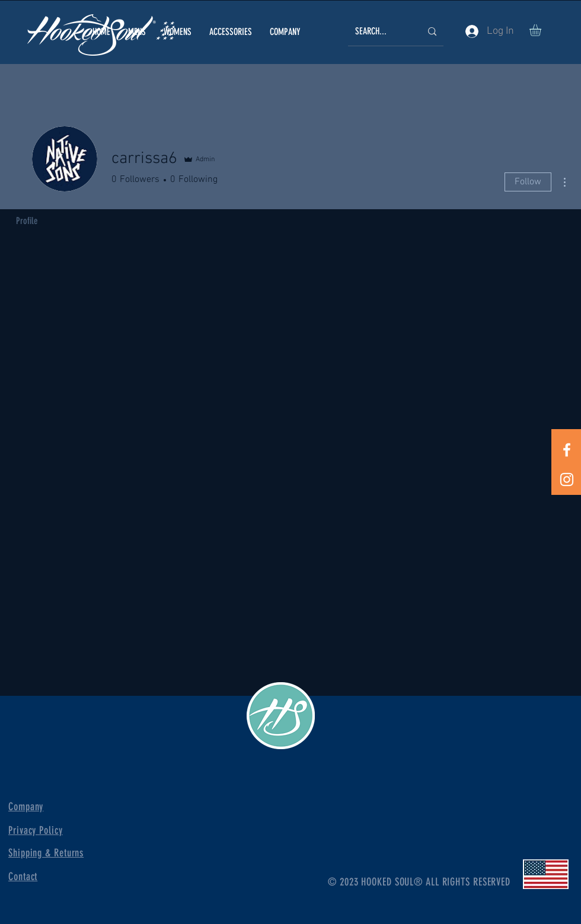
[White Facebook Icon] (567, 450)
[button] (137, 32)
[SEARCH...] (379, 32)
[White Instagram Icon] (567, 479)
